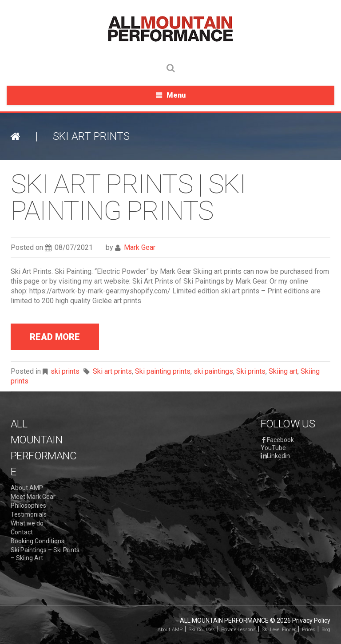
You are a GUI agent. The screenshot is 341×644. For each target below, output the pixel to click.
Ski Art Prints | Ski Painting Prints (128, 197)
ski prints (65, 371)
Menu (176, 95)
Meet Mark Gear (33, 497)
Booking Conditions (38, 541)
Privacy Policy (311, 620)
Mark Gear (140, 247)
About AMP (27, 488)
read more (55, 337)
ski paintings (213, 371)
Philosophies (28, 506)
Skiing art (283, 371)
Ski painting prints (163, 371)
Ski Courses (202, 630)
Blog (326, 630)
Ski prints (251, 371)
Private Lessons (238, 630)
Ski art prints (112, 371)
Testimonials (29, 514)
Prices (309, 630)
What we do (27, 523)
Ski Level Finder (279, 630)
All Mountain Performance (224, 620)
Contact (22, 532)
